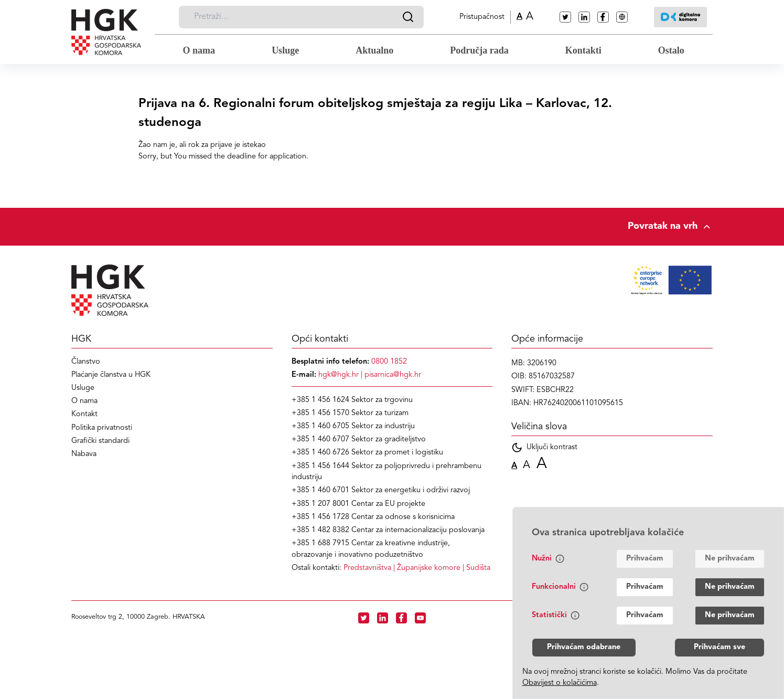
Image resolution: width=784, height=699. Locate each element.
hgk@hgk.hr (339, 375)
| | (417, 568)
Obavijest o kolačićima (560, 683)
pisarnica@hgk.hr (393, 375)
